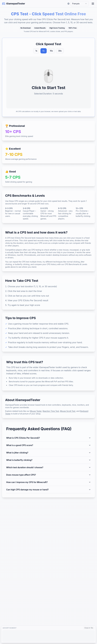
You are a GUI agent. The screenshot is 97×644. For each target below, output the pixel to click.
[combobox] (80, 4)
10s (51, 51)
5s (44, 51)
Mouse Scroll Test (68, 411)
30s (60, 51)
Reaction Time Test (51, 411)
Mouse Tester (36, 411)
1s (36, 51)
